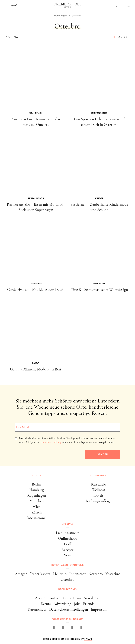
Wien (37, 507)
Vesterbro (113, 574)
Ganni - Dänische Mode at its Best (36, 369)
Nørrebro (96, 574)
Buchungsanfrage (98, 501)
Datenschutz (37, 609)
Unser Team (72, 598)
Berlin (37, 484)
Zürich (37, 512)
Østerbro (67, 579)
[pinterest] (72, 629)
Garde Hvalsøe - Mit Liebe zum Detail (36, 290)
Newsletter (92, 598)
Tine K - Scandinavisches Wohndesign (99, 290)
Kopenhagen (37, 495)
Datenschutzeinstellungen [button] (69, 609)
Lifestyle (67, 524)
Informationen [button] (67, 589)
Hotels (99, 495)
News (67, 555)
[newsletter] (81, 629)
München (36, 501)
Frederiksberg (40, 574)
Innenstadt (77, 574)
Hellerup (60, 574)
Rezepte (68, 550)
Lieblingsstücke (67, 533)
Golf (68, 544)
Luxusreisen (98, 475)
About (40, 598)
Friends (89, 604)
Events (46, 604)
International (37, 518)
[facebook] (54, 629)
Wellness (98, 490)
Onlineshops (67, 538)
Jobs (77, 604)
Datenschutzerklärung (50, 442)
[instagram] (63, 629)
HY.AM (88, 639)
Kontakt (54, 598)
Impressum (99, 609)
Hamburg (37, 490)
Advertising (62, 604)
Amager (21, 574)
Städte (37, 475)
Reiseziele (98, 484)
